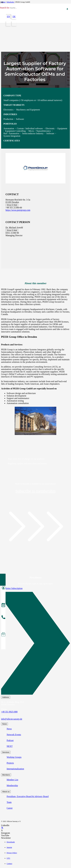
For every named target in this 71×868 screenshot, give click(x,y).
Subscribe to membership (36, 491)
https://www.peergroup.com (18, 210)
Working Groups (14, 757)
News (9, 729)
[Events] (3, 605)
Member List (12, 780)
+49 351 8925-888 (9, 712)
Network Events (14, 735)
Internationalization (15, 769)
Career (10, 808)
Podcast (10, 740)
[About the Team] (3, 618)
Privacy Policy (12, 853)
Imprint (9, 847)
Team (9, 802)
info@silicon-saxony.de (12, 719)
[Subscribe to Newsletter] (3, 635)
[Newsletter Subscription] (35, 644)
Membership (12, 785)
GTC (8, 858)
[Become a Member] (3, 588)
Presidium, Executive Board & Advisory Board (28, 796)
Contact (9, 864)
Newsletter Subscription (12, 588)
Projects (10, 763)
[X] (2, 828)
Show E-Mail (12, 205)
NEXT (10, 746)
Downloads (11, 842)
